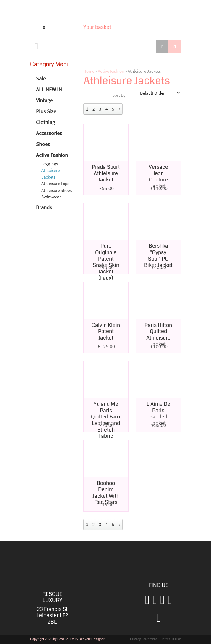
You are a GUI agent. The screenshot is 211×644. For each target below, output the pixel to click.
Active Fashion (52, 155)
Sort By (119, 95)
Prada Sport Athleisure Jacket (106, 173)
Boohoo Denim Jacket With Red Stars (106, 493)
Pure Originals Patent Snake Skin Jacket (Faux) (106, 262)
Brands (44, 207)
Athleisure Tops (55, 183)
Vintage (44, 100)
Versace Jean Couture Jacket (158, 177)
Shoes (43, 144)
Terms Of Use (171, 639)
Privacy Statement (143, 639)
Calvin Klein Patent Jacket (106, 331)
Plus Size (46, 111)
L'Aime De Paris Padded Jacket (158, 414)
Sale (41, 78)
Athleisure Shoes (56, 190)
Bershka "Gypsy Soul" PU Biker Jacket (158, 256)
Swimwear (51, 197)
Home (89, 71)
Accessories (49, 133)
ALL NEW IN (49, 89)
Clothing (46, 122)
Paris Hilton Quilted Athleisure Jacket (158, 335)
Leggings (50, 164)
